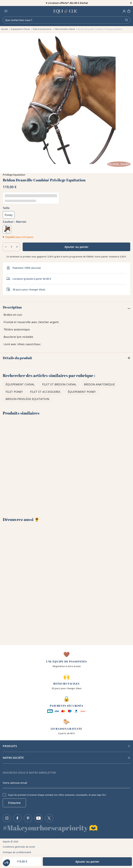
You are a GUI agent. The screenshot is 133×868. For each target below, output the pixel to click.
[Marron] (7, 229)
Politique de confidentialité (18, 851)
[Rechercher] (66, 20)
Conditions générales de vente (20, 845)
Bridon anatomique (99, 385)
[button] (6, 863)
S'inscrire (14, 801)
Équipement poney (82, 392)
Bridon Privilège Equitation (27, 399)
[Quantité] (11, 247)
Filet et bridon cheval (59, 385)
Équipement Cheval (20, 385)
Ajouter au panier (77, 247)
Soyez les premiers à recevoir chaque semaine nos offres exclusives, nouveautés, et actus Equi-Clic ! (57, 793)
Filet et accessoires (45, 392)
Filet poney (14, 392)
